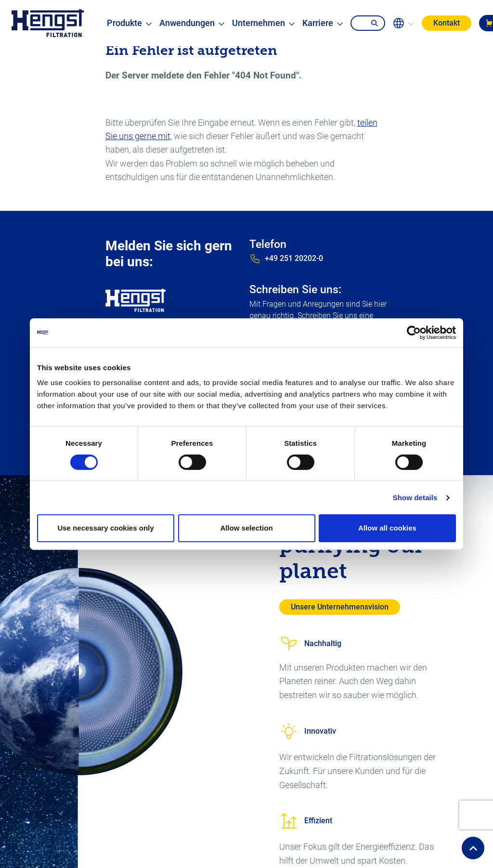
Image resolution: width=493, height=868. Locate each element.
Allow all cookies (387, 528)
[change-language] (403, 23)
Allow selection (246, 528)
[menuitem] (124, 23)
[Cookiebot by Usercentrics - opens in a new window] (414, 333)
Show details (415, 498)
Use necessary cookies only (105, 528)
